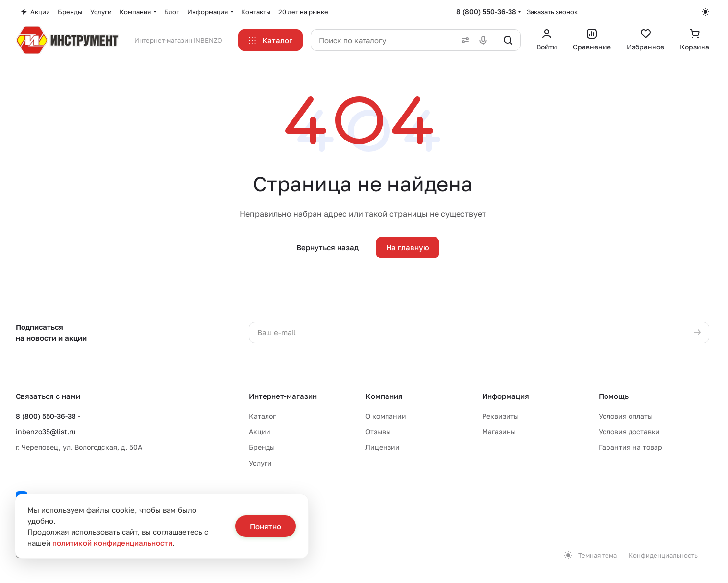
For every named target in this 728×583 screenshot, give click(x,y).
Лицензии (383, 447)
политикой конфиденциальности (112, 543)
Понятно (266, 526)
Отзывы (378, 431)
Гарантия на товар (631, 447)
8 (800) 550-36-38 (486, 12)
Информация (506, 396)
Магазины (499, 431)
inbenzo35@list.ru (46, 431)
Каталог (262, 416)
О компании (386, 416)
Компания (384, 396)
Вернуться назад (328, 247)
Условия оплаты (626, 416)
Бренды (262, 447)
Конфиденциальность (663, 555)
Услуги (260, 463)
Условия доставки (629, 431)
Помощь (614, 396)
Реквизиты (500, 416)
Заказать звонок (552, 12)
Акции (260, 431)
